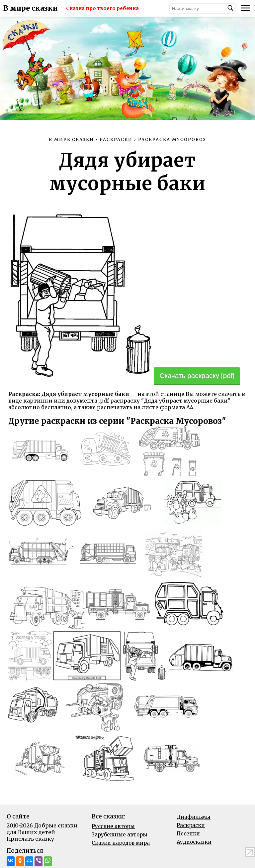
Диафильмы (194, 810)
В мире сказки (31, 8)
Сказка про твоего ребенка (102, 8)
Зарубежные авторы (120, 828)
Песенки (188, 827)
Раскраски (191, 819)
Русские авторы (113, 820)
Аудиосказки (194, 835)
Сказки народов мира (121, 836)
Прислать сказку (30, 832)
